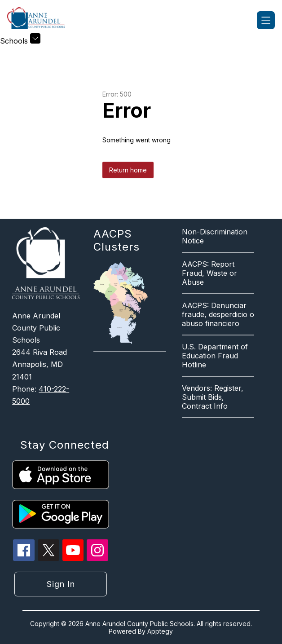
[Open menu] (266, 20)
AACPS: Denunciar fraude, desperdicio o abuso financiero (218, 314)
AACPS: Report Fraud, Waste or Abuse (209, 273)
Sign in (61, 584)
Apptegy (160, 631)
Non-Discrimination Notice (215, 236)
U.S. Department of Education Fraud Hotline (215, 356)
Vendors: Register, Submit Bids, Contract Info (213, 397)
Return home (128, 170)
